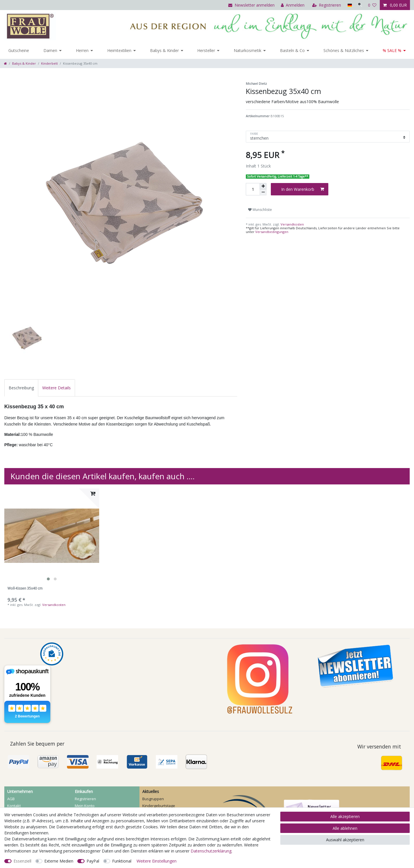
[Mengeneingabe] (253, 189)
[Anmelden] (291, 5)
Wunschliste (260, 210)
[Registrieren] (325, 5)
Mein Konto (85, 806)
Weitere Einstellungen (157, 861)
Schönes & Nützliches (344, 50)
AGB (11, 799)
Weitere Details (56, 388)
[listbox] (52, 536)
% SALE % (392, 50)
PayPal (93, 861)
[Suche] (359, 5)
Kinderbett (49, 63)
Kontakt (14, 806)
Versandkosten (292, 224)
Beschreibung (21, 388)
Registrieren (85, 799)
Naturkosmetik (248, 50)
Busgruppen (153, 799)
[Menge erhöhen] (263, 186)
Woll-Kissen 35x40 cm (25, 589)
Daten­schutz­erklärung (211, 851)
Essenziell (22, 861)
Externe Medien (59, 861)
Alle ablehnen (345, 828)
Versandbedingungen (272, 232)
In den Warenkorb (303, 189)
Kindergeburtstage (159, 806)
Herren (82, 50)
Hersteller (206, 50)
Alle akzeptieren (345, 816)
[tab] (21, 388)
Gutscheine (19, 50)
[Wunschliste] (372, 5)
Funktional (122, 861)
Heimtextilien (119, 50)
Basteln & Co (292, 50)
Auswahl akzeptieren (345, 840)
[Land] (348, 5)
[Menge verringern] (263, 192)
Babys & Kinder (164, 50)
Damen (50, 50)
